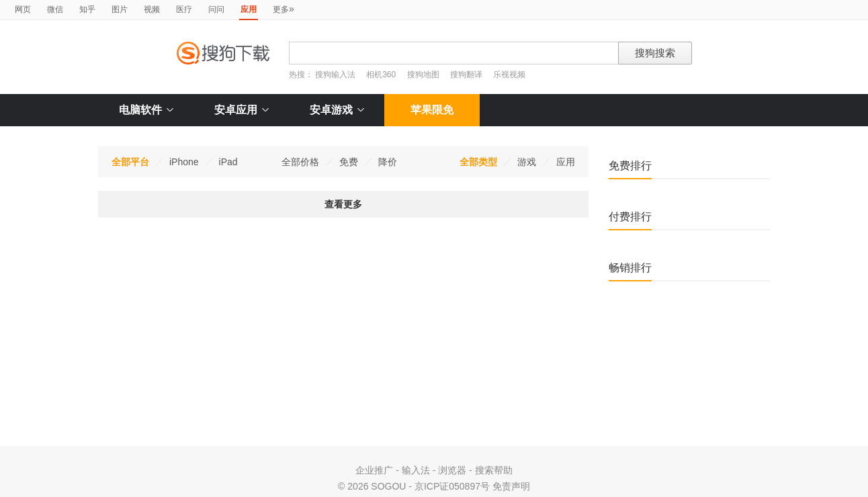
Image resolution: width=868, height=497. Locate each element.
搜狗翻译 (466, 75)
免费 (349, 162)
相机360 (381, 75)
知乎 (87, 9)
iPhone (184, 162)
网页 (23, 9)
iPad (228, 162)
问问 (216, 9)
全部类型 (478, 162)
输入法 (416, 470)
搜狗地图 (423, 75)
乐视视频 (509, 75)
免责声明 (511, 486)
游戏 (527, 162)
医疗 (184, 9)
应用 (566, 162)
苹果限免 (432, 110)
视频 (152, 9)
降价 (388, 162)
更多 (284, 9)
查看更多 (343, 204)
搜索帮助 (494, 470)
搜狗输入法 (335, 75)
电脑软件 (146, 110)
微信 (55, 9)
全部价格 (300, 162)
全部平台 (130, 162)
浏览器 (452, 470)
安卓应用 (242, 110)
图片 (120, 9)
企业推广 (374, 470)
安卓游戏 (337, 110)
